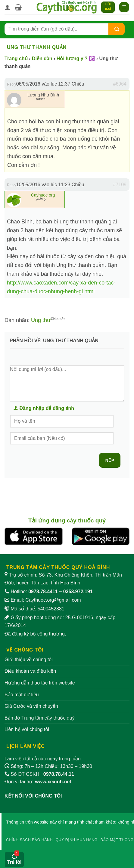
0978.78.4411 (43, 592)
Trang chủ (16, 59)
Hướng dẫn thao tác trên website (40, 683)
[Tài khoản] (8, 7)
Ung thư (41, 320)
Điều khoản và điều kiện (30, 671)
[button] (18, 7)
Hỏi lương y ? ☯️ (76, 59)
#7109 (120, 185)
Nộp (110, 460)
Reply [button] (12, 84)
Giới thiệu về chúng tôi (29, 660)
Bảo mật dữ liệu (22, 695)
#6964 (120, 84)
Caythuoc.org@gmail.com (53, 600)
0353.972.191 (78, 592)
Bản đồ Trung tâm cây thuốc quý (40, 718)
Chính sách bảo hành (29, 840)
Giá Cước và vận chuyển (31, 706)
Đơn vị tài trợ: (38, 782)
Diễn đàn (42, 59)
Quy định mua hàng (77, 840)
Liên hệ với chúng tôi (27, 729)
